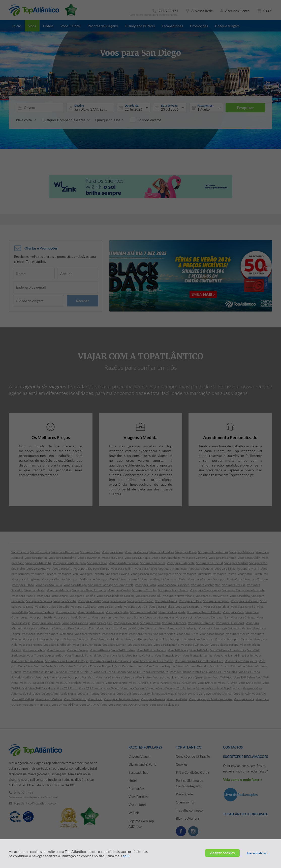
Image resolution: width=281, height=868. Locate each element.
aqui (126, 856)
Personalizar (257, 853)
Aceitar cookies (222, 853)
